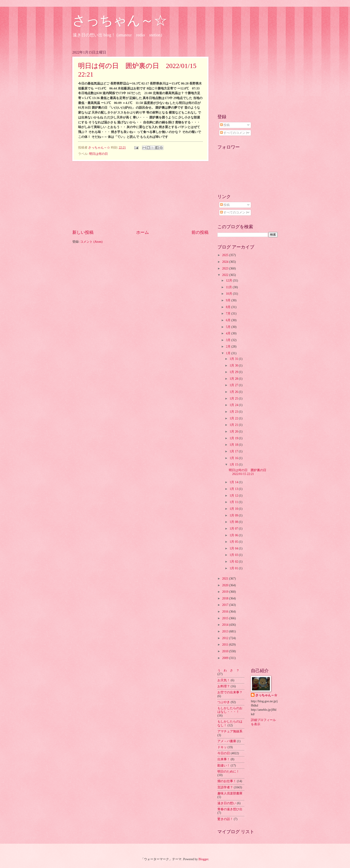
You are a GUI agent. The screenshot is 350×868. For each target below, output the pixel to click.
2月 (229, 347)
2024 (226, 262)
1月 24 (234, 405)
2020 (226, 585)
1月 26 (234, 392)
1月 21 (234, 425)
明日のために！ (228, 772)
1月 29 (234, 372)
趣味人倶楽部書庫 (230, 793)
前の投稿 (200, 232)
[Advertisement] (140, 195)
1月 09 (234, 515)
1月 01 (234, 568)
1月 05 (234, 542)
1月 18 (234, 445)
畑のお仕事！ (227, 781)
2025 (226, 255)
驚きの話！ (225, 819)
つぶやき (224, 702)
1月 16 (234, 458)
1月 (229, 353)
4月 (229, 333)
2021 (226, 579)
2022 (226, 275)
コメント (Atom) (91, 242)
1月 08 (234, 522)
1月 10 (234, 509)
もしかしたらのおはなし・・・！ (230, 710)
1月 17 (234, 451)
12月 (229, 281)
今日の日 (224, 753)
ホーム (143, 232)
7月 (229, 314)
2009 (226, 658)
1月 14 (234, 482)
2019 (226, 592)
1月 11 (234, 502)
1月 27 (234, 385)
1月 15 (234, 465)
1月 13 (234, 489)
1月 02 (234, 562)
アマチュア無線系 (230, 731)
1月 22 (234, 418)
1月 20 (234, 432)
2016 (226, 612)
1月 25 (234, 399)
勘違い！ (224, 765)
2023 (226, 268)
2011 (226, 645)
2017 (226, 605)
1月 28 (234, 379)
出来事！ (224, 759)
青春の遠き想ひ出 (230, 809)
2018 (226, 598)
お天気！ (224, 680)
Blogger (203, 859)
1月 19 (234, 438)
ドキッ (222, 747)
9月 (229, 300)
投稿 (225, 125)
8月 (229, 307)
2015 (226, 618)
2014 (226, 625)
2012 (226, 638)
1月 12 (234, 496)
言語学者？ (225, 787)
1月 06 (234, 535)
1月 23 (234, 412)
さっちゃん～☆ (120, 21)
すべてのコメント (234, 133)
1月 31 (234, 359)
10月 (229, 294)
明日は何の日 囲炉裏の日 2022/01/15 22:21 (249, 472)
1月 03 (234, 555)
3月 (229, 340)
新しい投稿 (83, 232)
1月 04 (234, 548)
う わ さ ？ (228, 670)
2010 (226, 651)
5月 (229, 327)
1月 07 (234, 529)
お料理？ (224, 686)
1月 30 (234, 366)
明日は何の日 (98, 154)
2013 (226, 631)
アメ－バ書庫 (227, 741)
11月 (229, 287)
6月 (229, 320)
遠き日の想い (227, 803)
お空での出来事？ (230, 692)
